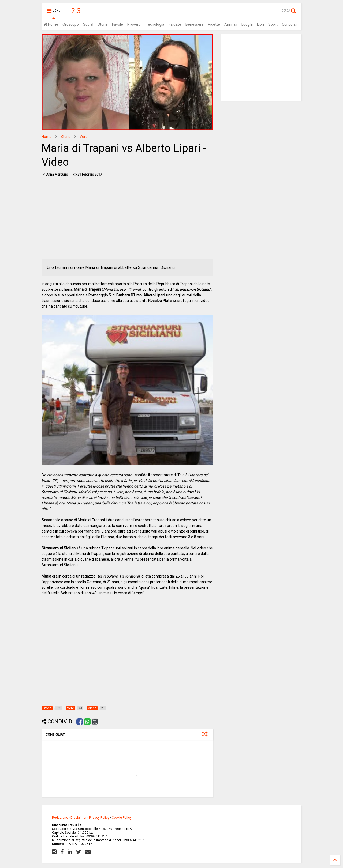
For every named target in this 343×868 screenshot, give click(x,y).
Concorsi (289, 24)
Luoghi (247, 24)
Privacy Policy (99, 818)
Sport (273, 24)
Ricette (214, 24)
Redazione (60, 818)
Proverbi (134, 24)
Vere (84, 137)
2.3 (76, 11)
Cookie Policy (122, 818)
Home (51, 24)
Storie (103, 24)
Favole (118, 24)
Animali (231, 24)
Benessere (195, 24)
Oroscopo (71, 24)
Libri (260, 24)
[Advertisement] (127, 222)
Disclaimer (79, 818)
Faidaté (175, 24)
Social (88, 24)
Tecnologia (155, 24)
